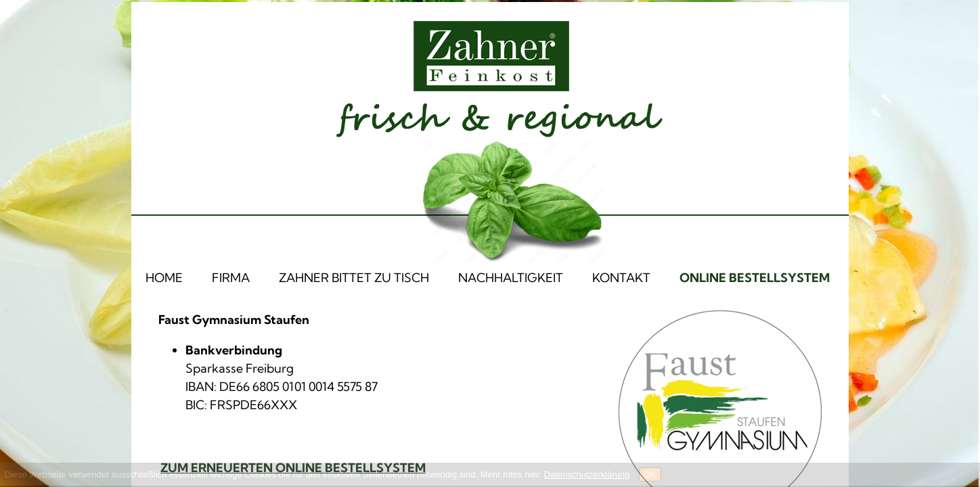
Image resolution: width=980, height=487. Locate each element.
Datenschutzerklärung (587, 474)
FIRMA (231, 278)
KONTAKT (621, 278)
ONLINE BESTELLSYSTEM (755, 278)
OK (650, 474)
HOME (164, 278)
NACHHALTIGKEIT (511, 278)
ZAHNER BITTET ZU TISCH (354, 278)
